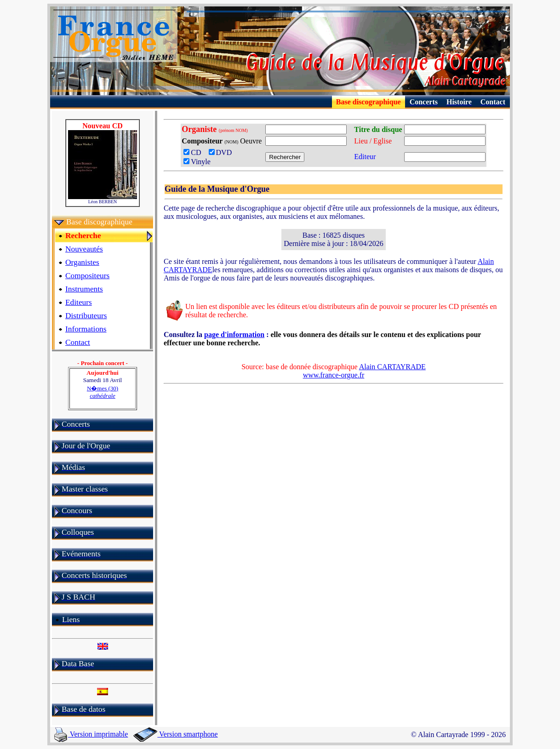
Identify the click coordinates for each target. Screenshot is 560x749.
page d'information (234, 334)
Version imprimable (91, 734)
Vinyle (197, 162)
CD (195, 152)
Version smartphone (175, 734)
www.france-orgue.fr (334, 375)
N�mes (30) (103, 392)
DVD (222, 152)
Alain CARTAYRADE (392, 367)
